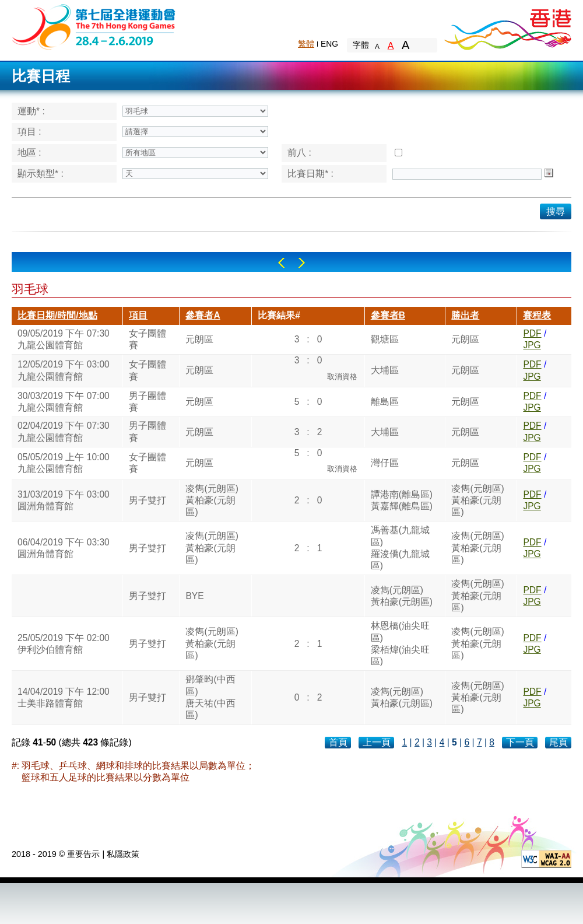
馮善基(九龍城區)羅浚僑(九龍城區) (400, 548)
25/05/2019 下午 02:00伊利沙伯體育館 (64, 644)
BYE (194, 596)
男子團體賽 (147, 402)
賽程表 (537, 315)
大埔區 (385, 370)
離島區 (385, 402)
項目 (138, 315)
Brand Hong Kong (507, 26)
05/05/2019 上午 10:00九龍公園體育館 (64, 463)
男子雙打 (147, 500)
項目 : (29, 132)
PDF (532, 333)
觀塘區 (385, 339)
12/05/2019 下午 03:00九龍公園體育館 (64, 370)
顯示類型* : (41, 174)
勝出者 (465, 315)
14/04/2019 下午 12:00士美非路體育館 (64, 697)
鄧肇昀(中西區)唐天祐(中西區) (210, 697)
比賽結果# (279, 315)
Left (281, 263)
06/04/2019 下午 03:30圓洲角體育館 (64, 548)
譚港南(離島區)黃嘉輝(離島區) (402, 500)
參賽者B (388, 315)
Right (302, 263)
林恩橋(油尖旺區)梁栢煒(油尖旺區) (400, 643)
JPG (532, 345)
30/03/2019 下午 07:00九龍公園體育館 (64, 402)
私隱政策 (123, 854)
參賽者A (203, 315)
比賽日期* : (310, 174)
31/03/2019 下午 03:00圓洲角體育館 (64, 500)
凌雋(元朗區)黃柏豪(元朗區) (212, 501)
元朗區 (199, 339)
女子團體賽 (147, 339)
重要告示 (83, 854)
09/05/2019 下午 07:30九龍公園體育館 (64, 339)
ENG (329, 44)
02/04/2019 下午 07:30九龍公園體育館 (64, 431)
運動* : (31, 111)
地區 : (29, 153)
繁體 (306, 44)
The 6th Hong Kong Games (94, 26)
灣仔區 (385, 463)
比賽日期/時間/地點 (57, 315)
